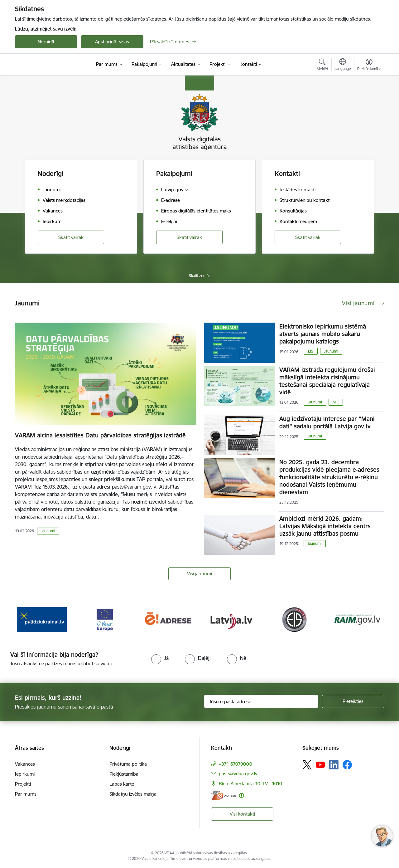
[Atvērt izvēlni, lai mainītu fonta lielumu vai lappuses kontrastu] (369, 66)
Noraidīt (46, 42)
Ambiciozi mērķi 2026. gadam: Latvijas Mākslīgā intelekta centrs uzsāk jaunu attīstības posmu (325, 526)
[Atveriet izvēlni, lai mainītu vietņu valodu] (343, 65)
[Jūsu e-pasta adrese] (261, 701)
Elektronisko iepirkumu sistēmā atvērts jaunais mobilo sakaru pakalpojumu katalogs (323, 334)
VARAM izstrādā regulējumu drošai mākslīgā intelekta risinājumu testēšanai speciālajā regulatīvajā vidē (327, 381)
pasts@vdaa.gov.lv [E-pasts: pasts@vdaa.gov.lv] (238, 774)
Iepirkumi (25, 774)
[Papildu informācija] (241, 795)
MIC (336, 402)
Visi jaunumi (199, 574)
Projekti (23, 784)
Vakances (25, 764)
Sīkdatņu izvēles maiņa (133, 794)
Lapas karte (122, 784)
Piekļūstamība (124, 774)
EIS (311, 351)
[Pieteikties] (353, 701)
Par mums (26, 794)
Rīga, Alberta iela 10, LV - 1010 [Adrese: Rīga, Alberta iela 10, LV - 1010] (250, 784)
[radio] (160, 658)
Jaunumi (48, 531)
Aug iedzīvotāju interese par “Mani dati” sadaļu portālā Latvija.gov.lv (327, 422)
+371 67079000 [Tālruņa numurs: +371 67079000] (236, 764)
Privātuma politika (128, 764)
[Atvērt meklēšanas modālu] (322, 66)
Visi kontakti (242, 814)
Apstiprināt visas (112, 42)
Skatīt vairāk (71, 237)
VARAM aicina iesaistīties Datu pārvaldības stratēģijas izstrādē (100, 435)
